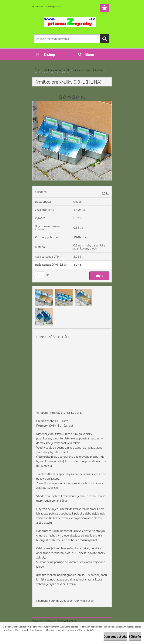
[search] (105, 39)
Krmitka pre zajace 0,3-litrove (88, 70)
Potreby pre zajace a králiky (57, 70)
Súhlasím (135, 636)
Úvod (37, 70)
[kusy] (40, 275)
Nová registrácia (54, 7)
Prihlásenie (38, 7)
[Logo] (70, 22)
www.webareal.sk (67, 621)
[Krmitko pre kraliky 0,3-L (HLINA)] (72, 103)
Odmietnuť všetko (115, 636)
